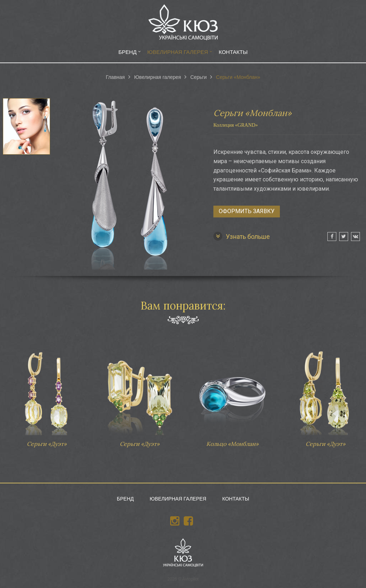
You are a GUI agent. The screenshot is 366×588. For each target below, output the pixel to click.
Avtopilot (191, 579)
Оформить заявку (247, 211)
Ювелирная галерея (178, 52)
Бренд (127, 52)
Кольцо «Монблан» (232, 395)
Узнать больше (242, 236)
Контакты (233, 52)
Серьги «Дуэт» (46, 395)
